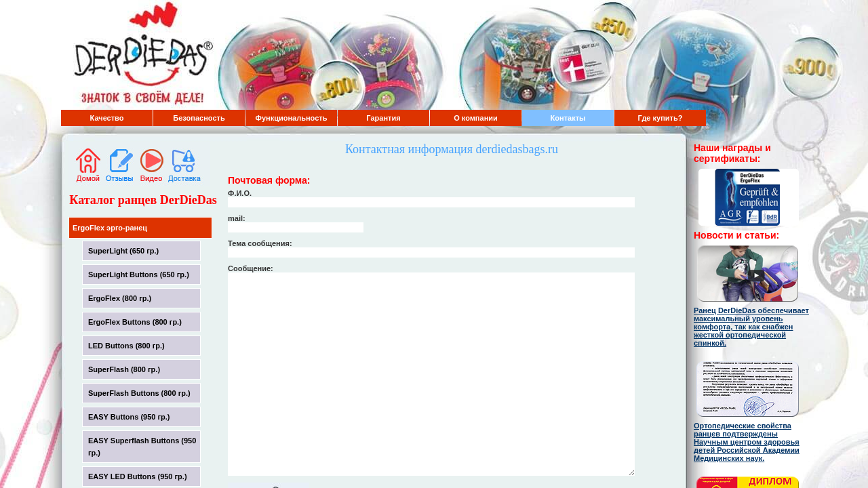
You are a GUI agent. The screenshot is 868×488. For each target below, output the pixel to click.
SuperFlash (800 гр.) (124, 369)
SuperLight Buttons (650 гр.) (139, 274)
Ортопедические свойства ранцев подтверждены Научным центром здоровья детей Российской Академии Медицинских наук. (747, 442)
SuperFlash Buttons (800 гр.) (139, 393)
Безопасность (199, 118)
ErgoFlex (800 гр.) (120, 298)
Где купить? (660, 118)
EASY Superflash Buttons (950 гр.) (142, 447)
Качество (107, 118)
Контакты (568, 118)
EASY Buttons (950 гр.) (129, 417)
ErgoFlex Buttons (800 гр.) (135, 322)
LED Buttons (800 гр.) (126, 346)
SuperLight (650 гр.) (123, 251)
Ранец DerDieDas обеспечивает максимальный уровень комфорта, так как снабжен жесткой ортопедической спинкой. (751, 327)
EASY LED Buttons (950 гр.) (138, 476)
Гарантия (383, 118)
